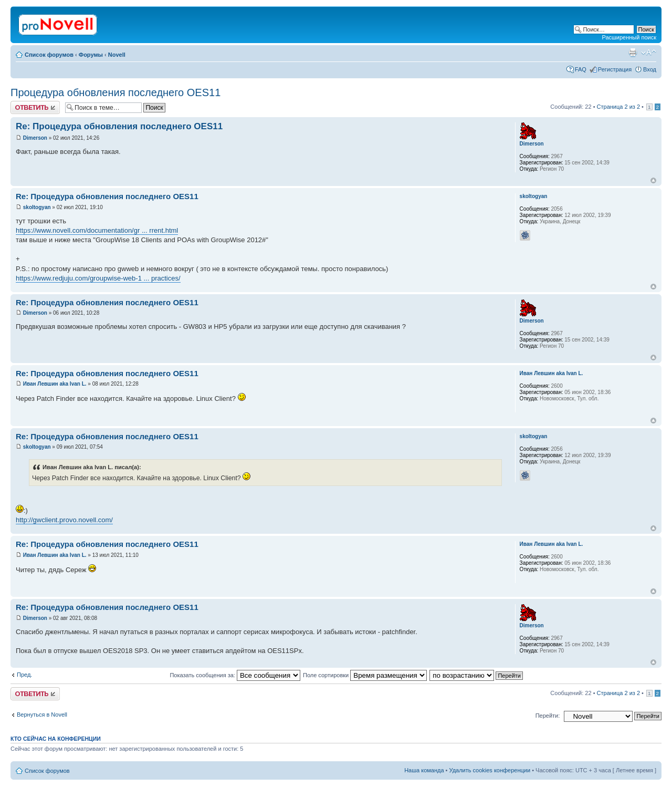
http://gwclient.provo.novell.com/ (64, 520)
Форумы (91, 55)
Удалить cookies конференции (490, 770)
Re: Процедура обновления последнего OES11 (119, 126)
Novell (117, 55)
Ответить (35, 107)
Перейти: (548, 716)
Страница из (618, 107)
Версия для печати (633, 53)
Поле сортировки (365, 675)
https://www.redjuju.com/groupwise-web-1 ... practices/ (98, 278)
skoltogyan (37, 207)
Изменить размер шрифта (649, 53)
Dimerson (35, 138)
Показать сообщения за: (235, 675)
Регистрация (615, 69)
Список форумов (49, 55)
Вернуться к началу (653, 180)
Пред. (24, 675)
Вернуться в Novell (42, 715)
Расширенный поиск (629, 37)
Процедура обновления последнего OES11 (115, 92)
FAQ (581, 69)
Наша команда (424, 770)
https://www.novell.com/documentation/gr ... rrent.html (97, 230)
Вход (650, 69)
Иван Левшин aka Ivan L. (55, 384)
